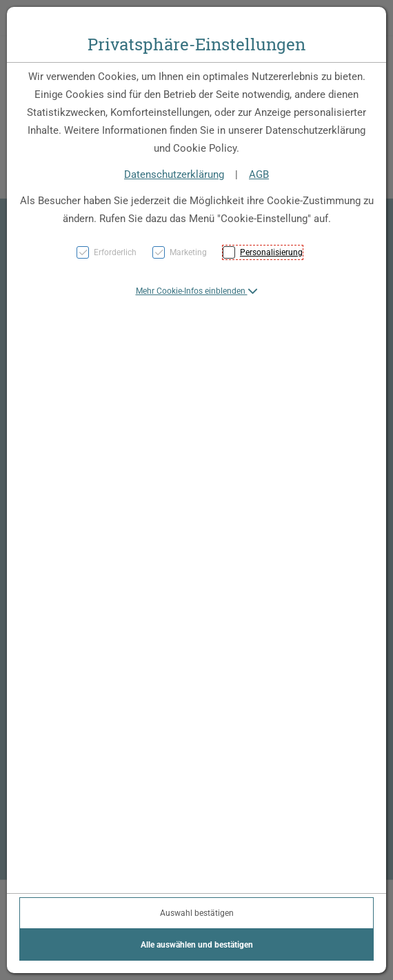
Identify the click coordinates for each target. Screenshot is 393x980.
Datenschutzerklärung (174, 174)
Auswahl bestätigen (197, 913)
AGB (259, 174)
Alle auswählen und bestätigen (197, 945)
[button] (197, 291)
